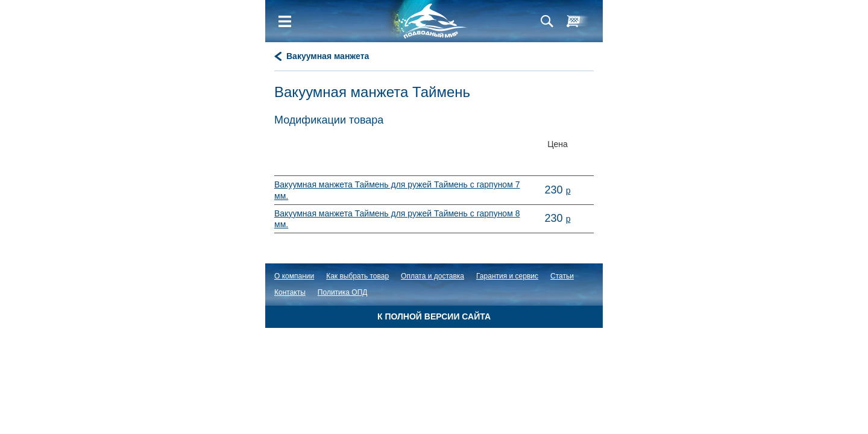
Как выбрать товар (357, 276)
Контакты (290, 292)
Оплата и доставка (432, 276)
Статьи (562, 276)
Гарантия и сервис (507, 276)
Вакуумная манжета (328, 56)
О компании (294, 276)
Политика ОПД (343, 292)
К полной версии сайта (434, 316)
